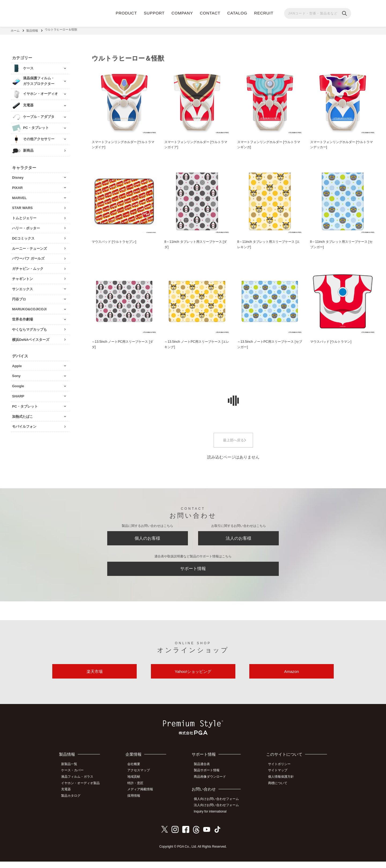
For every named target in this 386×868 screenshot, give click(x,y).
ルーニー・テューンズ (29, 246)
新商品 (28, 148)
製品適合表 (204, 773)
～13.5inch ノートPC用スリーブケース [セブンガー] (268, 344)
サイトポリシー (281, 773)
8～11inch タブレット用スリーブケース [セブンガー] (341, 243)
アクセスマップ (142, 779)
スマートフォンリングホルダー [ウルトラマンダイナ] (124, 143)
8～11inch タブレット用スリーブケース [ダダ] (195, 243)
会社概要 (137, 773)
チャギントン (23, 277)
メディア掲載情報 (143, 797)
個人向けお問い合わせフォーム (219, 807)
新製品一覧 (71, 773)
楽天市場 (95, 679)
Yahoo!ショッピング (193, 679)
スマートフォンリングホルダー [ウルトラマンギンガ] (270, 143)
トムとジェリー (24, 216)
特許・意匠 (139, 791)
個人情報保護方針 (283, 785)
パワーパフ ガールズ (28, 256)
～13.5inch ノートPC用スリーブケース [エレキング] (195, 344)
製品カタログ (73, 803)
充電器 (68, 797)
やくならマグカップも (29, 327)
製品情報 (32, 29)
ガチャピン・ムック (28, 267)
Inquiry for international (213, 818)
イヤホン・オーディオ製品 (82, 791)
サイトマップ (280, 779)
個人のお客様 (147, 540)
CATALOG (237, 13)
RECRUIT (264, 13)
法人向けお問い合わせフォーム (219, 813)
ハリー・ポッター (26, 226)
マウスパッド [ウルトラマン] (333, 341)
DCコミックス (23, 236)
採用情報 (137, 803)
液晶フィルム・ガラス (79, 785)
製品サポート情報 (209, 779)
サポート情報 (193, 573)
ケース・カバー (74, 779)
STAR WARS (22, 206)
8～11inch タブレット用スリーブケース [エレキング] (268, 243)
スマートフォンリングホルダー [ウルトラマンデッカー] (342, 143)
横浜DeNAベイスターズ (31, 338)
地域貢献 (137, 785)
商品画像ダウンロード (212, 785)
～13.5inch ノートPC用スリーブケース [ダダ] (122, 344)
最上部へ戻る (233, 440)
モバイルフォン (24, 424)
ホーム (15, 29)
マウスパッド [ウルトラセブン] (116, 241)
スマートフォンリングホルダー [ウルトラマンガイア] (197, 143)
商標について (280, 791)
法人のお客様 (239, 540)
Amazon (292, 679)
